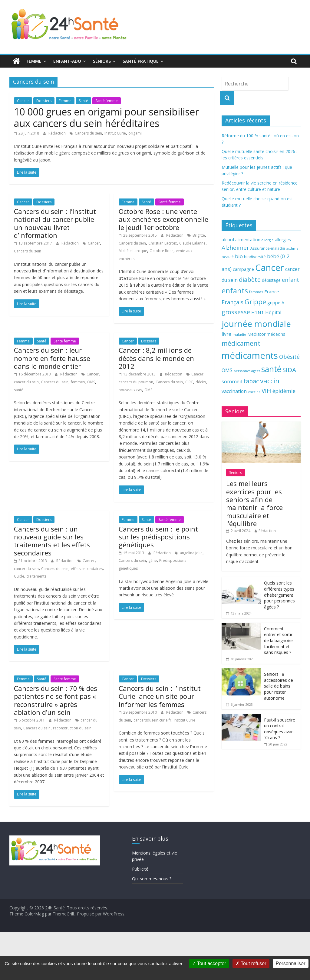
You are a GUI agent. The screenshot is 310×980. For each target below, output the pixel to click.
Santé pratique (141, 61)
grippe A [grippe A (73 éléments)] (276, 303)
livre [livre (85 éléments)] (226, 334)
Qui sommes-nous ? (152, 879)
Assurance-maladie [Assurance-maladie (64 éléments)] (268, 248)
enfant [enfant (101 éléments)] (290, 280)
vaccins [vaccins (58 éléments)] (254, 392)
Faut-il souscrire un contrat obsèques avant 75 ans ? (280, 729)
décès (201, 382)
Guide (19, 576)
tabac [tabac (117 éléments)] (251, 381)
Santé (83, 101)
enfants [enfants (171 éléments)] (235, 290)
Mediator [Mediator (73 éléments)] (256, 334)
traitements (36, 576)
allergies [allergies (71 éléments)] (283, 240)
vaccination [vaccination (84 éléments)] (234, 391)
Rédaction (58, 133)
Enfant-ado (67, 61)
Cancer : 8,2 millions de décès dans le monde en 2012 (156, 358)
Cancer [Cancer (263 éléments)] (270, 268)
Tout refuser (251, 963)
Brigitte (199, 235)
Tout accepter (209, 963)
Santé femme (107, 101)
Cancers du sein (88, 133)
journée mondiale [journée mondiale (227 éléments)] (256, 324)
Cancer (23, 101)
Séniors (102, 61)
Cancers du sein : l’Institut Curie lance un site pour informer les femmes (160, 696)
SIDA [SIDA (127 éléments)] (289, 370)
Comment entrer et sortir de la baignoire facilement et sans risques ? (278, 640)
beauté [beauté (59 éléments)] (228, 257)
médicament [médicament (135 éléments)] (241, 343)
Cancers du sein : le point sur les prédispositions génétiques (158, 537)
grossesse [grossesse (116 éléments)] (236, 312)
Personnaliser (291, 963)
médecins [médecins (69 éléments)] (276, 334)
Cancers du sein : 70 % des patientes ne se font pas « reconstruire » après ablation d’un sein (56, 700)
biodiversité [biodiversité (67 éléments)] (255, 257)
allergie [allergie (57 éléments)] (268, 240)
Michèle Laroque (133, 251)
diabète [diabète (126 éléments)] (250, 279)
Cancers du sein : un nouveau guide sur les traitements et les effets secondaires (52, 541)
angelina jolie (191, 553)
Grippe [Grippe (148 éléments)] (255, 302)
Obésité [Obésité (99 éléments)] (289, 357)
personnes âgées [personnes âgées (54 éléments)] (247, 371)
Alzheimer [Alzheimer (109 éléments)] (235, 248)
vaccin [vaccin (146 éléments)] (270, 381)
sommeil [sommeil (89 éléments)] (232, 381)
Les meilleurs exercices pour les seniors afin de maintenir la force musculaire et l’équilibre (254, 503)
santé (19, 390)
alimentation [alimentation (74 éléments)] (248, 240)
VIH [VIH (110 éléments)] (266, 391)
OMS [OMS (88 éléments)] (227, 370)
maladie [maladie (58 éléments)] (239, 334)
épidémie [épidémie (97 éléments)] (284, 391)
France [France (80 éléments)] (272, 292)
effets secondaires (87, 569)
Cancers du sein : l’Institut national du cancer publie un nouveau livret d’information (55, 223)
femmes (78, 382)
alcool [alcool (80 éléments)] (228, 239)
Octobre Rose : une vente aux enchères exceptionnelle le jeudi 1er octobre (163, 219)
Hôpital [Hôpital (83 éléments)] (273, 312)
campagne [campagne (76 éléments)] (243, 269)
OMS (91, 382)
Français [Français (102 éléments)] (232, 302)
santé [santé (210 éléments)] (271, 369)
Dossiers (44, 101)
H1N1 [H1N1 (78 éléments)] (258, 312)
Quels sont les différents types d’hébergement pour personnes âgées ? (279, 595)
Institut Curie (115, 133)
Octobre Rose (162, 251)
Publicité (140, 869)
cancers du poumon (136, 382)
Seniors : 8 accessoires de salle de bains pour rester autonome (279, 686)
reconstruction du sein (72, 728)
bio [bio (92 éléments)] (239, 256)
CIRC (189, 382)
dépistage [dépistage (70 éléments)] (271, 280)
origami (135, 133)
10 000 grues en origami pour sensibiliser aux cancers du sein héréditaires (106, 117)
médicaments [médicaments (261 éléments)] (250, 355)
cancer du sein (26, 382)
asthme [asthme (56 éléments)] (292, 248)
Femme (34, 61)
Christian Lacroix (163, 243)
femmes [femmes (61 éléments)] (256, 292)
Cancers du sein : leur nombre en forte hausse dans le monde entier (52, 358)
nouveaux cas (130, 390)
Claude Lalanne (192, 243)
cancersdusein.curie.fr (152, 720)
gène (153, 560)
